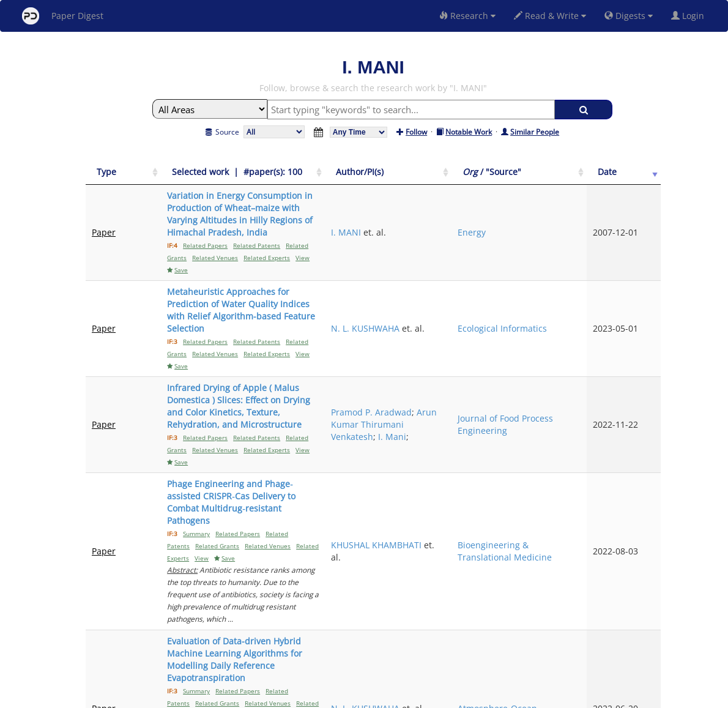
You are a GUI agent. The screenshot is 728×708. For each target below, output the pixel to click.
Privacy (398, 697)
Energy (565, 226)
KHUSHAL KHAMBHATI (486, 435)
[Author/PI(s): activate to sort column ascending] (500, 178)
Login (690, 16)
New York (463, 697)
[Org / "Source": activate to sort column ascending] (582, 178)
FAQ (313, 697)
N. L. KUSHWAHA (496, 279)
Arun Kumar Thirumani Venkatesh (498, 351)
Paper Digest (63, 16)
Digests (629, 16)
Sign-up (339, 697)
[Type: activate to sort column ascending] (113, 178)
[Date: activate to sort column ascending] (640, 178)
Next (642, 593)
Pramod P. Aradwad (482, 333)
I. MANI (476, 226)
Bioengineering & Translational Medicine (582, 435)
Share (427, 697)
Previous (547, 593)
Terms (369, 697)
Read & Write (550, 16)
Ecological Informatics (574, 285)
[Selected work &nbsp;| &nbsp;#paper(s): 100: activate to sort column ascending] (297, 178)
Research (467, 16)
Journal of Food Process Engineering (581, 351)
